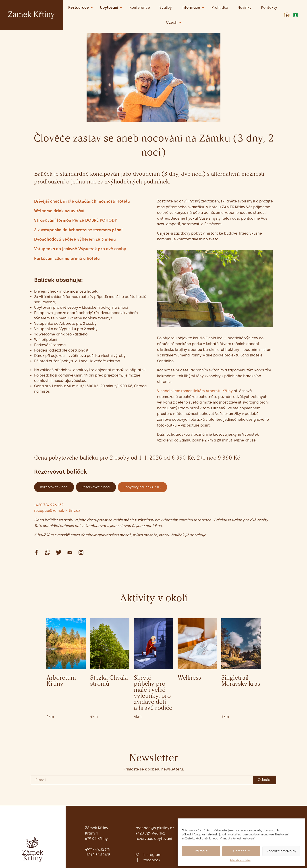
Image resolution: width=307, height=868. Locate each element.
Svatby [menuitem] (166, 7)
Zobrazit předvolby (281, 851)
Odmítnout (241, 851)
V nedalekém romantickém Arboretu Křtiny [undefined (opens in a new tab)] (195, 391)
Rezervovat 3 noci (96, 487)
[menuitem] (173, 22)
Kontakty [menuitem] (269, 7)
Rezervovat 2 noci (54, 487)
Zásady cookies (240, 860)
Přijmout (201, 851)
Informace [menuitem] (191, 7)
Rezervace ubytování (154, 839)
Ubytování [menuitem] (109, 7)
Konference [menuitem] (140, 7)
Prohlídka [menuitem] (220, 7)
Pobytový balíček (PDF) (142, 487)
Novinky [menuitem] (244, 7)
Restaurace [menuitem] (79, 7)
